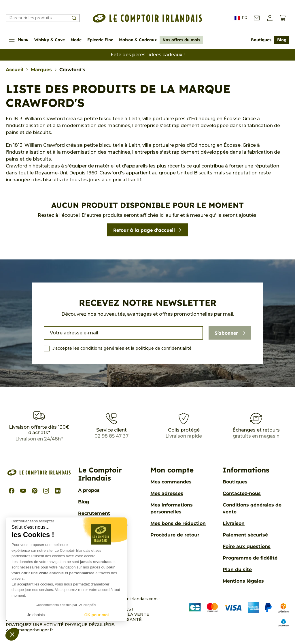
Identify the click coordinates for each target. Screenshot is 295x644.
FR (241, 18)
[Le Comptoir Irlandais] (147, 18)
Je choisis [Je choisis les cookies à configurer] (36, 615)
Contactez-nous (242, 493)
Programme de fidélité (250, 558)
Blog (282, 40)
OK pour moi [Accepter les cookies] (97, 615)
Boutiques (261, 40)
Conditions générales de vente (252, 508)
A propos (89, 490)
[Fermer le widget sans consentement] (33, 521)
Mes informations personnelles (172, 508)
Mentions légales (243, 581)
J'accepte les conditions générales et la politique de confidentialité (122, 348)
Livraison (234, 523)
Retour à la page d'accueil (148, 230)
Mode (76, 40)
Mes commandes (171, 482)
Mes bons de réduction (178, 523)
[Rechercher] (43, 18)
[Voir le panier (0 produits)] (283, 18)
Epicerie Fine (100, 40)
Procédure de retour (175, 535)
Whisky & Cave (50, 40)
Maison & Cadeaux (138, 40)
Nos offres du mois (181, 40)
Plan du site (237, 569)
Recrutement (94, 513)
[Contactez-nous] (257, 18)
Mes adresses (167, 493)
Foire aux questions (247, 546)
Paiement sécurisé (245, 535)
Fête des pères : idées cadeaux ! (148, 55)
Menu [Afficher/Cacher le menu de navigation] (19, 40)
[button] (12, 634)
